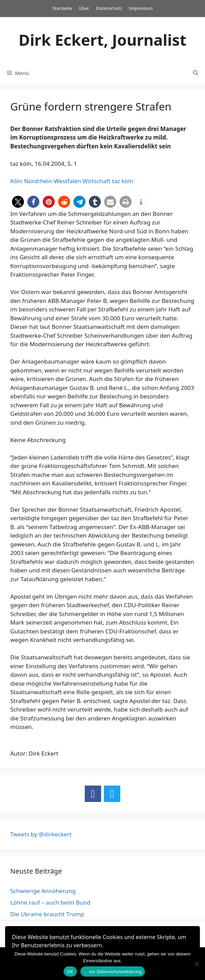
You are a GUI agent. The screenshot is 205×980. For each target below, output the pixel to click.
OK (70, 972)
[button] (18, 202)
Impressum (141, 8)
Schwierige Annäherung (43, 891)
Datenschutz (109, 8)
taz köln (123, 181)
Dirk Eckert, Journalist (102, 40)
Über (84, 8)
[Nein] (196, 964)
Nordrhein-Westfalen (52, 181)
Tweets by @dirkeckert (41, 834)
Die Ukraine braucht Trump (47, 914)
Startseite (62, 8)
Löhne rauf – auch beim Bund (50, 902)
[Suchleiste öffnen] (196, 73)
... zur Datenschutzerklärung (113, 972)
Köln (16, 181)
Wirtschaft (97, 181)
